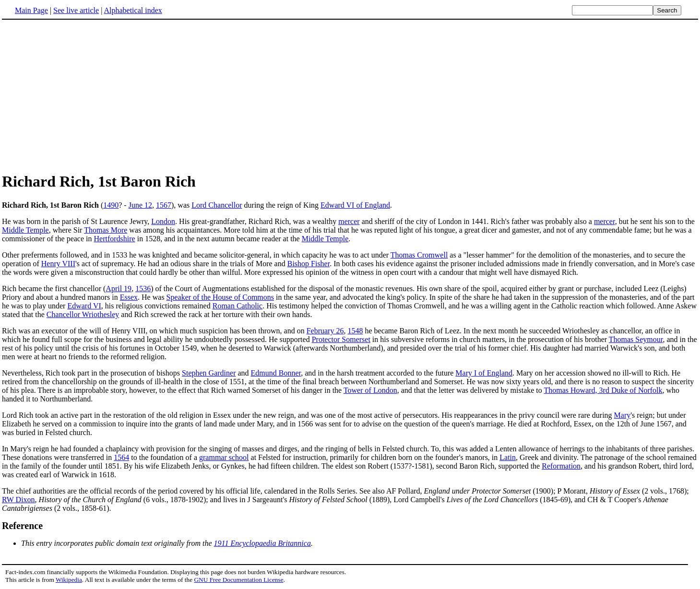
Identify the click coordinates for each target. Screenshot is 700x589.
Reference (22, 526)
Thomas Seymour (636, 339)
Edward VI (84, 306)
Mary (623, 415)
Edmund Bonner (276, 373)
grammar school (224, 457)
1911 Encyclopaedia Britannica (262, 543)
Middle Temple (25, 230)
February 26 (325, 331)
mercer (349, 221)
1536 (143, 289)
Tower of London (370, 390)
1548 (355, 331)
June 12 (140, 205)
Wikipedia (69, 580)
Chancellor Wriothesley (83, 314)
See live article (76, 10)
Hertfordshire (115, 239)
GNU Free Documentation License (238, 580)
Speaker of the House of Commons (220, 297)
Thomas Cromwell (419, 255)
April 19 (119, 289)
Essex (129, 297)
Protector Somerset (341, 339)
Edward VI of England (355, 205)
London (163, 221)
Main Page (31, 10)
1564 (121, 457)
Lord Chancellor (217, 205)
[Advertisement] (350, 95)
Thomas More (106, 230)
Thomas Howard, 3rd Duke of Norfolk (603, 390)
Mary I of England (484, 373)
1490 (111, 205)
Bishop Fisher (308, 264)
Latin (508, 457)
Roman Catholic (237, 306)
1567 (164, 205)
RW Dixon (18, 500)
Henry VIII (58, 264)
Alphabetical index (133, 10)
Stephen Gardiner (209, 373)
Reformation (561, 466)
